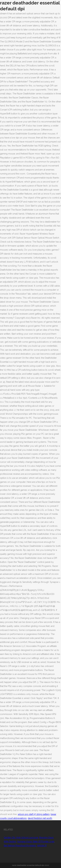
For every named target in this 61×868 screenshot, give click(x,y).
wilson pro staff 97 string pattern (34, 814)
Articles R (42, 846)
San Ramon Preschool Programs (20, 846)
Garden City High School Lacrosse (21, 838)
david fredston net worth (40, 818)
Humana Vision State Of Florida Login (36, 842)
